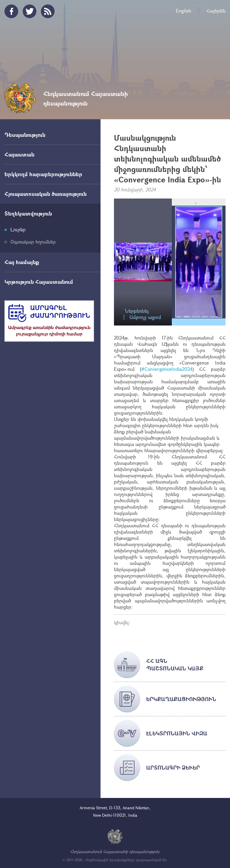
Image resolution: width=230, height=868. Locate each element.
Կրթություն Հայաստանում (39, 282)
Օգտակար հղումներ (33, 242)
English (184, 11)
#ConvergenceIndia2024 (167, 369)
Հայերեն (216, 11)
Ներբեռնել (137, 311)
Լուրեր (18, 229)
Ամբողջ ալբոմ (145, 317)
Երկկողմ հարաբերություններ (43, 174)
